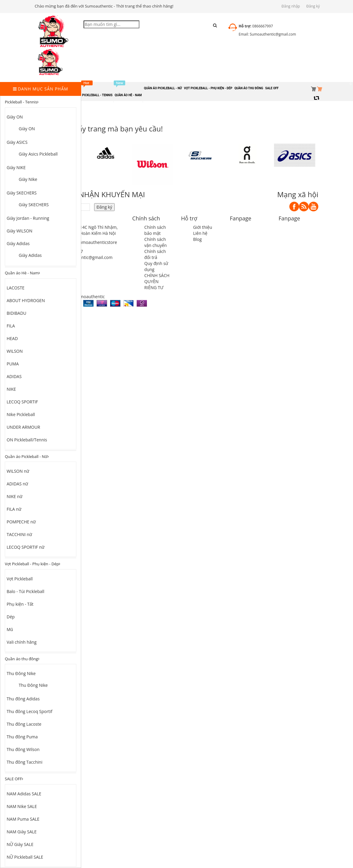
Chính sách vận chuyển (155, 242)
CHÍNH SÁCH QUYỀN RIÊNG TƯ (157, 281)
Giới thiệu (203, 227)
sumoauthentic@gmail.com (86, 257)
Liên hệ (200, 233)
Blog (197, 239)
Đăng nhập (291, 6)
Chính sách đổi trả (155, 254)
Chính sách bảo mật (155, 230)
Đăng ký (313, 6)
